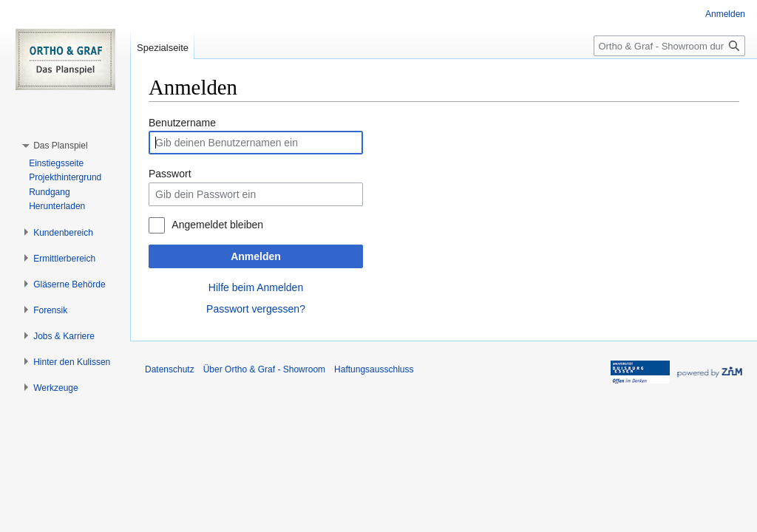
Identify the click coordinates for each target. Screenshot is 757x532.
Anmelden (256, 256)
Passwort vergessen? (256, 309)
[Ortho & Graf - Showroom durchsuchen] (669, 46)
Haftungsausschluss (374, 369)
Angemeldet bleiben (217, 225)
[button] (60, 146)
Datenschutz (170, 369)
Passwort (170, 174)
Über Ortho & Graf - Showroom (264, 369)
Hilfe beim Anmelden (256, 287)
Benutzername (182, 123)
